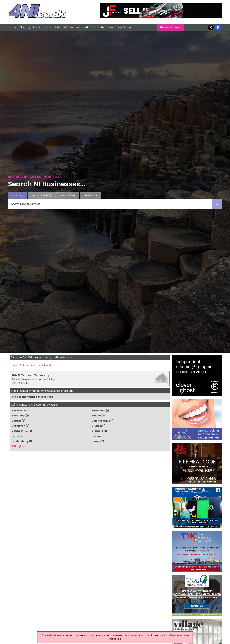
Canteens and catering (42, 365)
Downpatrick (20, 431)
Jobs (57, 27)
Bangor (96, 416)
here (173, 635)
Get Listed (82, 27)
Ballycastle (19, 411)
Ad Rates (68, 27)
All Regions (19, 446)
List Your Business (170, 27)
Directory (25, 27)
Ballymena (98, 411)
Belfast (16, 421)
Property (38, 27)
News (110, 27)
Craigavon (18, 426)
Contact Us (97, 27)
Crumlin (97, 426)
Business (24, 365)
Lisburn (96, 436)
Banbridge (18, 416)
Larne (15, 436)
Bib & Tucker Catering (30, 375)
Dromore (97, 431)
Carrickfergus (101, 421)
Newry (96, 441)
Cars (49, 27)
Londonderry (20, 441)
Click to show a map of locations (32, 397)
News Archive (124, 27)
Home (13, 27)
